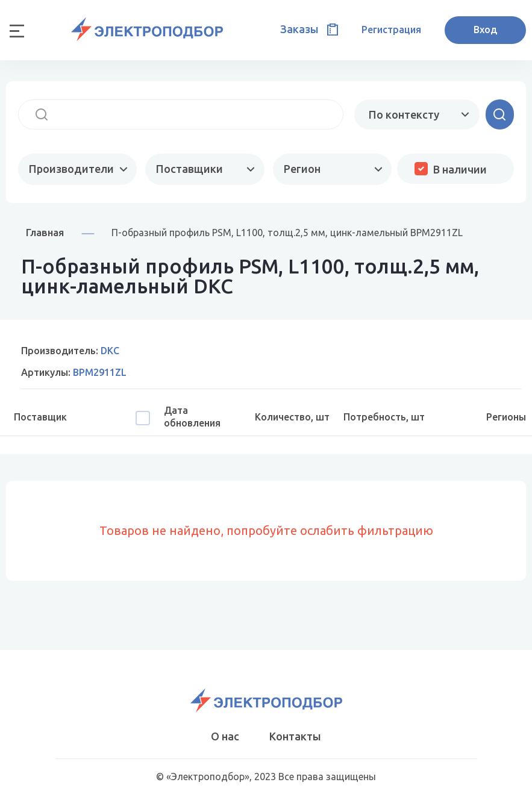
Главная (45, 232)
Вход (485, 30)
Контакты (295, 736)
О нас (225, 736)
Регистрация (391, 30)
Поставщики (189, 169)
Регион (302, 169)
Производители (71, 169)
